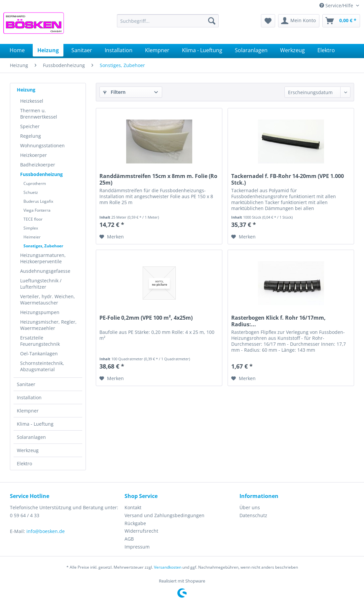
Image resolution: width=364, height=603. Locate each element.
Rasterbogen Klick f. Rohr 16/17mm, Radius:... (278, 321)
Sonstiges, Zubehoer (43, 246)
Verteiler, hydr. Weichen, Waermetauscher (48, 300)
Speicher (30, 126)
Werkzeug (28, 450)
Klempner (28, 411)
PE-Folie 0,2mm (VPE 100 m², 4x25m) (146, 318)
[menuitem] (168, 21)
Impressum (137, 547)
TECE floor (33, 219)
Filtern (114, 92)
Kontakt (133, 507)
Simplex (31, 228)
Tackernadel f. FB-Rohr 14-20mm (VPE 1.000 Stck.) (288, 179)
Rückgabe (135, 523)
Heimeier (32, 237)
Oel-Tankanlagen (39, 354)
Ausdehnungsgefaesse (45, 271)
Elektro (24, 463)
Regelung (31, 136)
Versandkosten (168, 567)
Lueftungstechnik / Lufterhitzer (41, 284)
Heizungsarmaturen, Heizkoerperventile (43, 258)
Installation (29, 397)
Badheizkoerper (38, 165)
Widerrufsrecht (141, 531)
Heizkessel (32, 101)
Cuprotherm (35, 183)
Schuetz (31, 192)
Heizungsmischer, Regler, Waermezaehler (48, 325)
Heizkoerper (34, 155)
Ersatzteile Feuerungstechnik (40, 341)
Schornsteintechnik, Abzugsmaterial (42, 366)
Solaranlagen (31, 437)
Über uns (250, 507)
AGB (129, 539)
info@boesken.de (46, 531)
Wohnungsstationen (42, 145)
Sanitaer (26, 384)
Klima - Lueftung (35, 424)
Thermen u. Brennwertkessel (39, 114)
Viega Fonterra (37, 210)
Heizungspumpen (40, 312)
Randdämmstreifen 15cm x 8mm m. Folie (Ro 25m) (158, 179)
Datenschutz (253, 515)
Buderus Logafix (38, 201)
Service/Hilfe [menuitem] (337, 5)
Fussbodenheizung (41, 174)
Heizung (26, 90)
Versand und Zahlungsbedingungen (164, 515)
